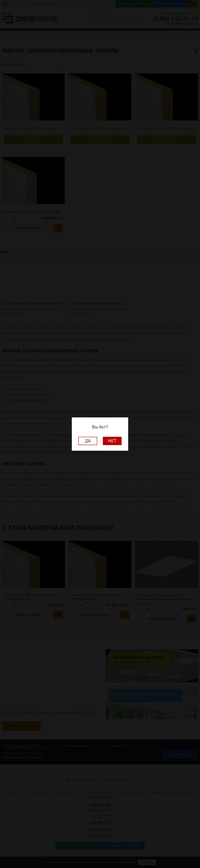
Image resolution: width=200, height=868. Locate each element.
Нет (112, 441)
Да (88, 441)
